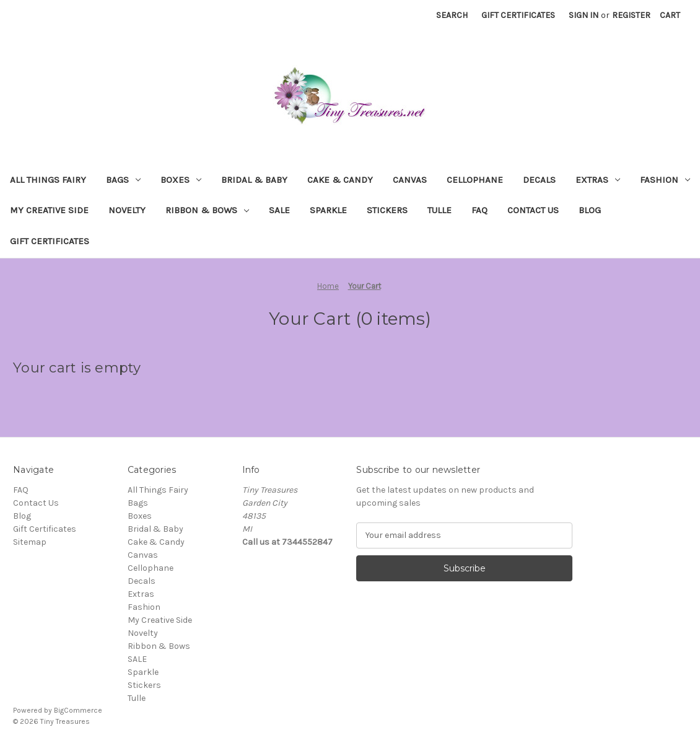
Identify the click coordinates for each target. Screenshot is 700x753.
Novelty (127, 210)
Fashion (665, 180)
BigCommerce (78, 710)
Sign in (584, 15)
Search (452, 15)
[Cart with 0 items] (670, 15)
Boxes (181, 180)
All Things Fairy (48, 180)
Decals (539, 180)
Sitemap (30, 542)
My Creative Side (49, 210)
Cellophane (475, 180)
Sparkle (328, 210)
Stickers (387, 210)
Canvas (410, 180)
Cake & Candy (340, 180)
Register (631, 15)
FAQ (479, 210)
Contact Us (533, 210)
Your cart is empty (77, 368)
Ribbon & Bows (207, 210)
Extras (598, 180)
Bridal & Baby (254, 180)
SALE (279, 210)
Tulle (440, 210)
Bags (123, 180)
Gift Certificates (518, 15)
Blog (590, 210)
